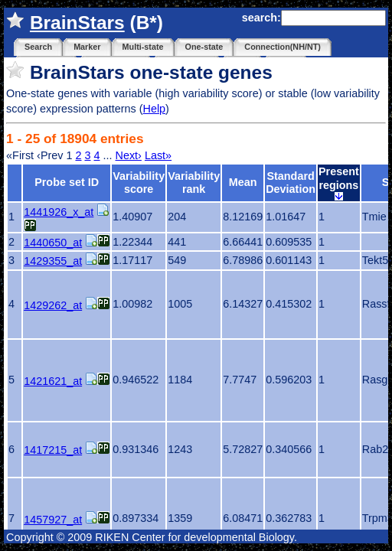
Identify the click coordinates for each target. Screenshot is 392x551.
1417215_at (53, 450)
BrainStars (77, 23)
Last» (158, 155)
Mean (243, 182)
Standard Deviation (291, 183)
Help (154, 109)
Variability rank (194, 183)
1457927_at (53, 520)
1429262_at (53, 305)
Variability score (139, 183)
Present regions (339, 183)
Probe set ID (67, 182)
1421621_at (53, 381)
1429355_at (53, 261)
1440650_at (53, 243)
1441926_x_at (59, 212)
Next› (129, 155)
